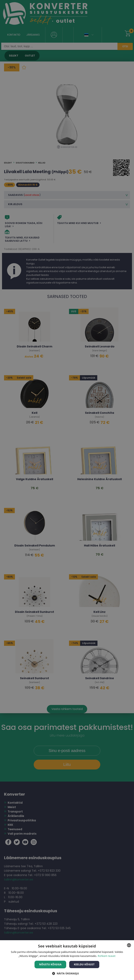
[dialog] (67, 490)
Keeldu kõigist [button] (84, 964)
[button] (67, 973)
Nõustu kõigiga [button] (50, 964)
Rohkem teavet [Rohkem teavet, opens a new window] (107, 956)
